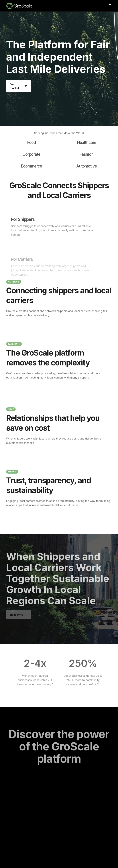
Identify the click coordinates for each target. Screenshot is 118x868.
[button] (110, 5)
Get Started (14, 86)
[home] (26, 6)
